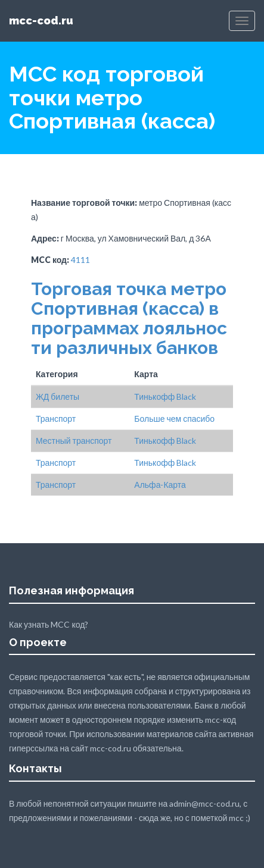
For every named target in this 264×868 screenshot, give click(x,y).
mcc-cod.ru (41, 21)
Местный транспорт (74, 441)
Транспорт (56, 419)
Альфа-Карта (160, 485)
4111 (80, 260)
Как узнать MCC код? (49, 624)
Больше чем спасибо (174, 419)
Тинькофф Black (165, 397)
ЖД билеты (58, 397)
